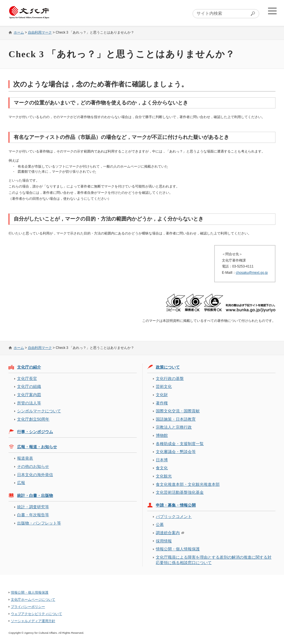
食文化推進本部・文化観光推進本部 (188, 484)
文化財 (162, 395)
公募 (160, 524)
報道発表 (25, 458)
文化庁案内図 (29, 395)
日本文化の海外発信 (35, 475)
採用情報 (164, 541)
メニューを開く (271, 13)
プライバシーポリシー (28, 607)
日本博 (162, 460)
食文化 (162, 468)
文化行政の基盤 (170, 378)
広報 (21, 483)
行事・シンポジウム (35, 432)
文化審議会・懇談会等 (176, 452)
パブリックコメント (174, 517)
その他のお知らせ (33, 466)
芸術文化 (164, 386)
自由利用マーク (40, 32)
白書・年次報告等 (33, 515)
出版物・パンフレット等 (39, 523)
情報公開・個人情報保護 (178, 549)
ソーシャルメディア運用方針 (33, 621)
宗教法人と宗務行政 (174, 427)
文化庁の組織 (29, 386)
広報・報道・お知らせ (37, 447)
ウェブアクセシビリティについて (36, 614)
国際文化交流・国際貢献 (178, 411)
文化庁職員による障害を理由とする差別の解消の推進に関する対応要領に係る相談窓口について (214, 560)
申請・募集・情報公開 (176, 505)
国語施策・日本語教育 (176, 419)
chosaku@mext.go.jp (252, 273)
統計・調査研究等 (33, 507)
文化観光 (164, 476)
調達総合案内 (168, 533)
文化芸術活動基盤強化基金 (180, 492)
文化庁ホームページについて (33, 600)
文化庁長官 (27, 378)
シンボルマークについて (39, 411)
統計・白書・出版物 (35, 495)
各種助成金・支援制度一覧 (180, 444)
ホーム (19, 32)
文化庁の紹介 (29, 367)
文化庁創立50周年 (33, 419)
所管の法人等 (29, 403)
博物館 (162, 435)
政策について (168, 367)
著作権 (162, 403)
